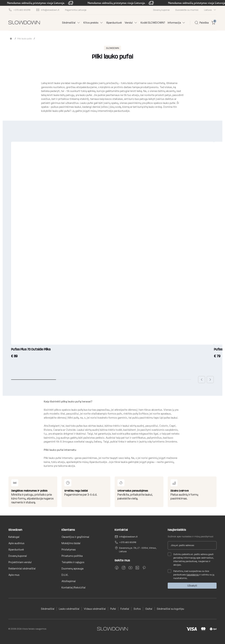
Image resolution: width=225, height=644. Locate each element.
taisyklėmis (193, 575)
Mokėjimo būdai (71, 543)
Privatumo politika (72, 556)
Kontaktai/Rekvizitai (74, 587)
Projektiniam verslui (20, 562)
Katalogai (14, 537)
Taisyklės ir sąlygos (73, 562)
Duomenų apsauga (73, 568)
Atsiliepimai (69, 581)
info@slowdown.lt (128, 537)
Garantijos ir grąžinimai (75, 537)
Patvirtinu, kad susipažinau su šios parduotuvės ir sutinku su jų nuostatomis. (191, 574)
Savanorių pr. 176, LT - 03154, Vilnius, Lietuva (138, 550)
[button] (202, 380)
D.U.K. (65, 575)
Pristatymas (69, 550)
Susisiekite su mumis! (187, 10)
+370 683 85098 (128, 542)
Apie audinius (16, 543)
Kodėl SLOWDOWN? (153, 23)
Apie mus (14, 575)
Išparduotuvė (114, 23)
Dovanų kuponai (161, 10)
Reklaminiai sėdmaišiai (22, 568)
